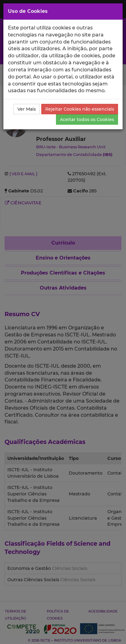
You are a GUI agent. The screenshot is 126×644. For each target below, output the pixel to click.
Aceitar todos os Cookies (87, 119)
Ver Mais (27, 109)
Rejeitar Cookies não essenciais (80, 109)
